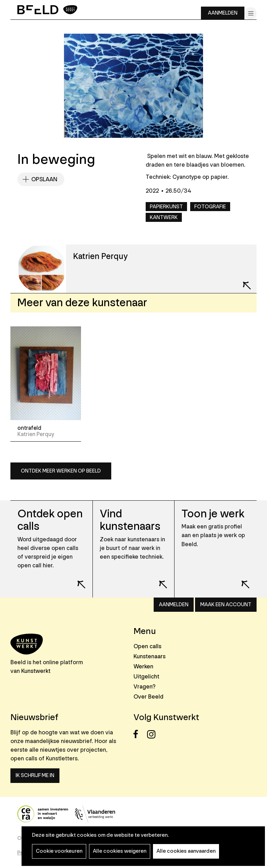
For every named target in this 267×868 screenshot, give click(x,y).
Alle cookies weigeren (120, 851)
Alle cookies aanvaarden (186, 851)
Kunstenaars (149, 656)
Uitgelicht (146, 677)
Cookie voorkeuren (59, 851)
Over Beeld (148, 697)
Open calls (147, 646)
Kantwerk (164, 218)
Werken (143, 666)
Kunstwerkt (36, 671)
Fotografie (210, 207)
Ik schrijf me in (35, 775)
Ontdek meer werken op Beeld (61, 471)
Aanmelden (223, 13)
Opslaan (44, 179)
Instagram (153, 734)
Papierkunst (166, 207)
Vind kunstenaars (130, 520)
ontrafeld (29, 428)
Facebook (140, 734)
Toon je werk (213, 514)
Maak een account (226, 605)
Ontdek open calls (50, 520)
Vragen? (144, 687)
